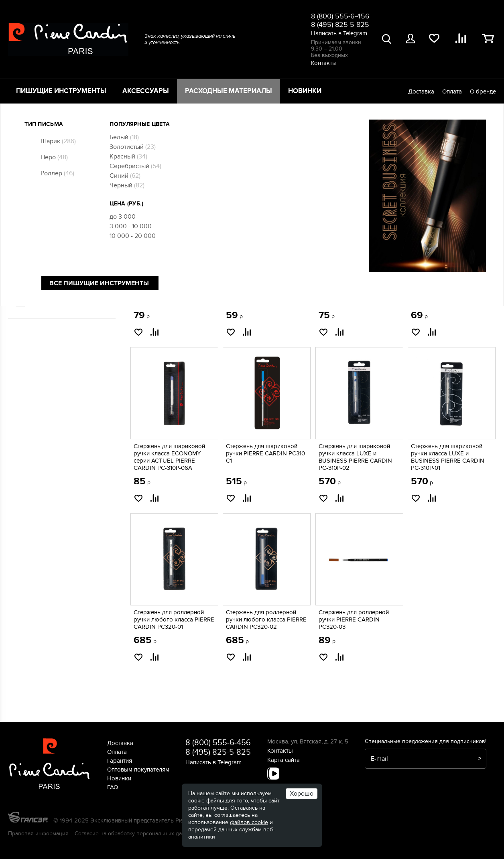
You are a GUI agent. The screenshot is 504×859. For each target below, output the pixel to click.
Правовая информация (38, 834)
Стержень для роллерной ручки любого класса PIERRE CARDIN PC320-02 (266, 619)
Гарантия (120, 761)
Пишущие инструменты (61, 91)
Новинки (305, 91)
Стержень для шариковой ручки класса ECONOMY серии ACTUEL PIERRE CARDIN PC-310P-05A (262, 291)
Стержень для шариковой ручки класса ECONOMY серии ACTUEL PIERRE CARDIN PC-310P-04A (354, 291)
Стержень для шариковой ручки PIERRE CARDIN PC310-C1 (266, 453)
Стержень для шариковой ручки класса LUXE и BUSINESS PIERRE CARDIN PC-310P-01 (448, 457)
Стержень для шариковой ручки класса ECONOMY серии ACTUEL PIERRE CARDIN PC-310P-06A (169, 457)
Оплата (452, 91)
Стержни (39, 239)
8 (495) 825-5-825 (340, 25)
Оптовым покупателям (138, 770)
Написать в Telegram (339, 33)
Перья (36, 229)
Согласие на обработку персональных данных (135, 834)
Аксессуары (146, 91)
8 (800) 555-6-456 (340, 16)
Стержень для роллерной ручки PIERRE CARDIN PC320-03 (354, 619)
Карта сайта (283, 760)
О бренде (483, 91)
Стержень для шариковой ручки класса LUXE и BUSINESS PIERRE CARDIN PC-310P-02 (355, 457)
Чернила (39, 249)
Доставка (421, 91)
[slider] (19, 155)
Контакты (324, 63)
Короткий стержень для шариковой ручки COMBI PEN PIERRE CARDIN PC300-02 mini (173, 291)
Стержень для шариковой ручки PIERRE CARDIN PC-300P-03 (447, 287)
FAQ (113, 787)
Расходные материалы (229, 91)
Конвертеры (44, 219)
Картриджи (42, 209)
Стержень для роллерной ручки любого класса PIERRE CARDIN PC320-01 (174, 619)
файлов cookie (249, 822)
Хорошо (302, 794)
